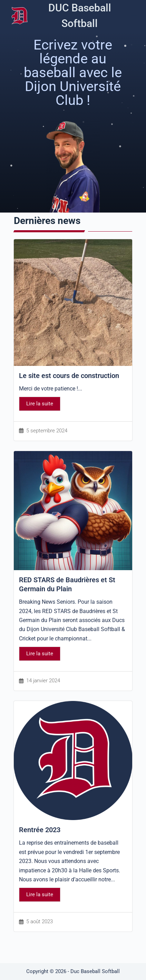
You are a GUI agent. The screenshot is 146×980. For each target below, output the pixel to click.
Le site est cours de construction (69, 376)
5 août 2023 (40, 922)
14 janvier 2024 (43, 681)
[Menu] (134, 16)
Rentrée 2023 (40, 830)
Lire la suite (40, 404)
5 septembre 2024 (47, 431)
